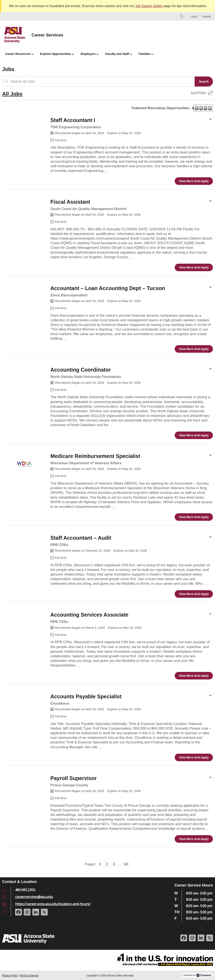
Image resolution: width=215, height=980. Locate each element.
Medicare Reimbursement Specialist (95, 456)
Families (146, 54)
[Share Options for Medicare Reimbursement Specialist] (210, 456)
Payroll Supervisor (74, 778)
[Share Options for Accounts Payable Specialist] (210, 696)
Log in (194, 16)
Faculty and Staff (119, 54)
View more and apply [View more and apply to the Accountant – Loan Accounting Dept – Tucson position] (194, 349)
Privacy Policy (10, 976)
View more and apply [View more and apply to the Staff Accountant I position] (194, 181)
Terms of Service (29, 976)
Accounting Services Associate (89, 615)
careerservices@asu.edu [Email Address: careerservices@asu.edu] (34, 897)
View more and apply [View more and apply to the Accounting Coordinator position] (194, 435)
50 (125, 864)
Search (204, 82)
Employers (90, 54)
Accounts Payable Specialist (86, 696)
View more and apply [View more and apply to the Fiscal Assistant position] (194, 267)
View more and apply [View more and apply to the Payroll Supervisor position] (194, 839)
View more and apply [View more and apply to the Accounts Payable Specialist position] (194, 757)
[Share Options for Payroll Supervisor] (210, 778)
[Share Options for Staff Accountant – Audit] (210, 537)
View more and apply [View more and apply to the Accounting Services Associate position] (194, 676)
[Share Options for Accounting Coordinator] (210, 369)
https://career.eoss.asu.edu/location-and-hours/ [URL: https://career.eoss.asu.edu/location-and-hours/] (53, 904)
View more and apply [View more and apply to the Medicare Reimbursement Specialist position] (194, 517)
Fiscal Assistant (70, 202)
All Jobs (12, 94)
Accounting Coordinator (81, 370)
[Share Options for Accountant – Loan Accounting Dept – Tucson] (210, 288)
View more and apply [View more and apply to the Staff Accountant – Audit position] (194, 594)
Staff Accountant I (73, 120)
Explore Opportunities (57, 54)
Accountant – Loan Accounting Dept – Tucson (108, 288)
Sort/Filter (198, 93)
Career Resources (19, 54)
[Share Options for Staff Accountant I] (210, 120)
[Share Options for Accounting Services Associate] (210, 614)
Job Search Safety (149, 6)
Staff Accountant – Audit (81, 538)
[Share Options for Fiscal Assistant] (210, 201)
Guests (206, 16)
